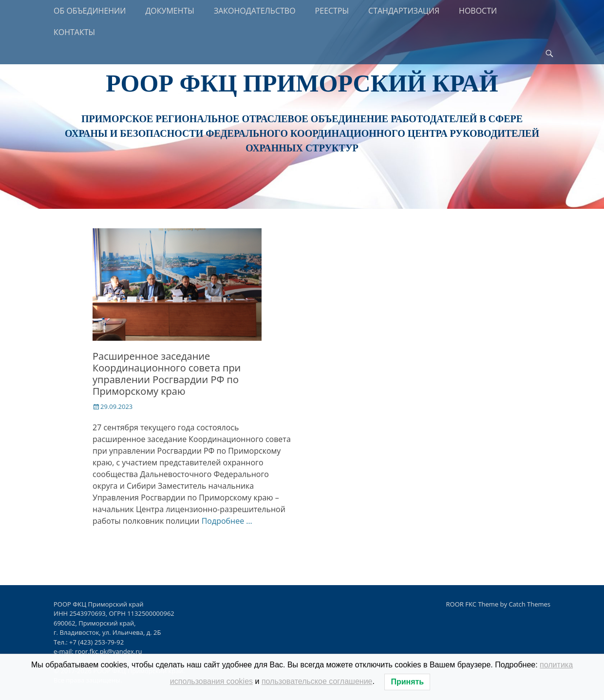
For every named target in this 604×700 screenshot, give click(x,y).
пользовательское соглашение (317, 681)
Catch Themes (529, 604)
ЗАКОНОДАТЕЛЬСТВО (255, 11)
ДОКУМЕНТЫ (170, 11)
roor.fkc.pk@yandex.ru (108, 651)
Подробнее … (227, 521)
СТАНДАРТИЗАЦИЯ (404, 11)
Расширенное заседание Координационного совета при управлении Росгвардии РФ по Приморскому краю (167, 374)
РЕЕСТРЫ (332, 11)
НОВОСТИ (478, 11)
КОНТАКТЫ (74, 32)
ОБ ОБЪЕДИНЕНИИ (90, 11)
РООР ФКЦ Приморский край (302, 83)
